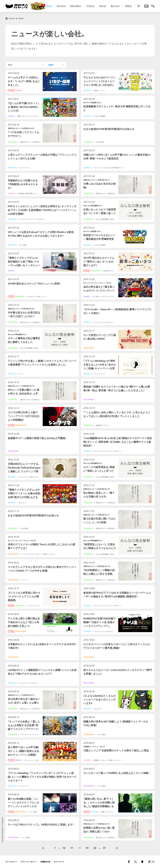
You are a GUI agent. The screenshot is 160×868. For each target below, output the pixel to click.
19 (87, 848)
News (21, 18)
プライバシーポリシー (29, 862)
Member (76, 6)
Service (61, 6)
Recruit (115, 6)
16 (64, 848)
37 (104, 848)
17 (72, 848)
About (103, 6)
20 (95, 848)
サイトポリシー (11, 862)
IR (139, 6)
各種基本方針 (45, 862)
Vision (90, 6)
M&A (128, 6)
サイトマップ (59, 862)
